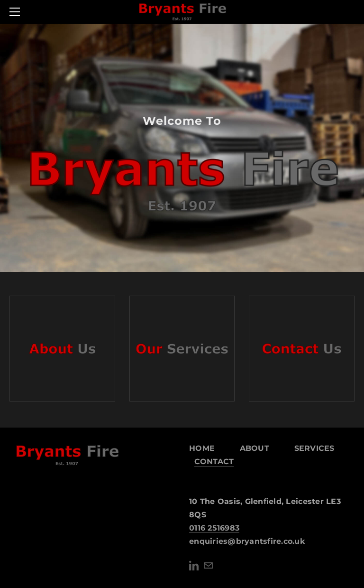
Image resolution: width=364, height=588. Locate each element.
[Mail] (208, 566)
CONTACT (214, 462)
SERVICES (314, 448)
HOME (202, 448)
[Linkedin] (194, 566)
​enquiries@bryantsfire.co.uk (247, 541)
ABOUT (255, 448)
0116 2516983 (214, 528)
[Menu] (17, 12)
